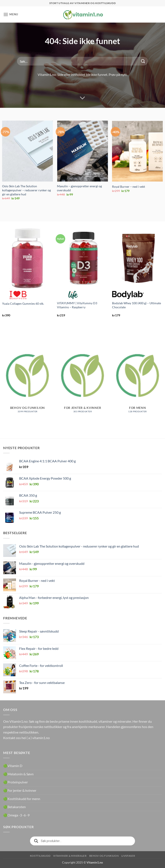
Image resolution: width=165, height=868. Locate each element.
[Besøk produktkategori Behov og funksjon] (28, 380)
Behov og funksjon (104, 856)
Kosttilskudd (40, 856)
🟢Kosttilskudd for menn (22, 799)
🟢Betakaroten (14, 807)
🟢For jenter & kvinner (20, 790)
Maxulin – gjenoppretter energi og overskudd (79, 188)
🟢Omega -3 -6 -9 (16, 815)
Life (73, 295)
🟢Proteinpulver (16, 782)
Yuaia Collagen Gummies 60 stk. (23, 304)
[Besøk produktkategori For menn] (137, 380)
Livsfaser (128, 856)
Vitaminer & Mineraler (70, 856)
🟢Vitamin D (13, 766)
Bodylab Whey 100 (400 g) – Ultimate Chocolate (137, 305)
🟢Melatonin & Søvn (18, 774)
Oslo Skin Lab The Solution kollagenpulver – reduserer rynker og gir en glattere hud (26, 190)
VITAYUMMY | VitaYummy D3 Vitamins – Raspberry (77, 305)
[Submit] (143, 61)
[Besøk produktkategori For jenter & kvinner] (83, 380)
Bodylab (128, 295)
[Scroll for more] (82, 98)
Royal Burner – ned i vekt (129, 187)
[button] (11, 14)
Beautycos (18, 295)
